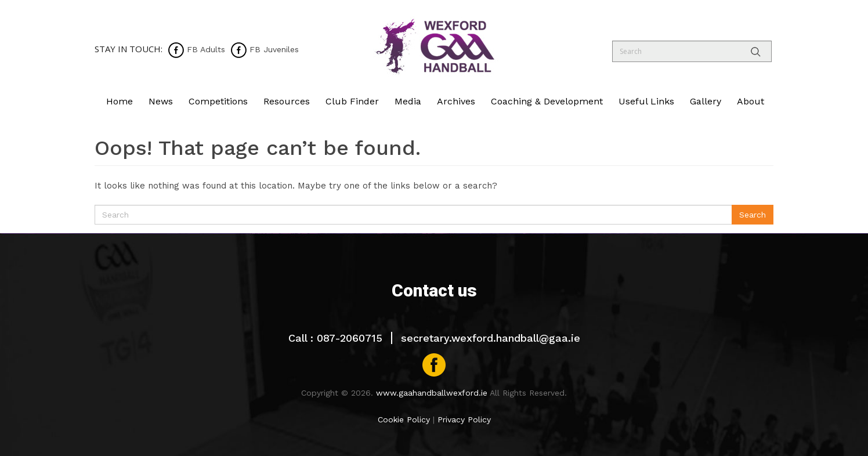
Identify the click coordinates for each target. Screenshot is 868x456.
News (161, 101)
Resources (287, 101)
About (751, 101)
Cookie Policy (404, 419)
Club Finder (352, 101)
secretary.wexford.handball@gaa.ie (491, 338)
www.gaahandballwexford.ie (432, 393)
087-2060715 (350, 338)
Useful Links (646, 101)
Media (408, 101)
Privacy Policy (464, 419)
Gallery (706, 101)
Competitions (218, 101)
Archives (456, 101)
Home (120, 101)
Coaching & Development (547, 101)
